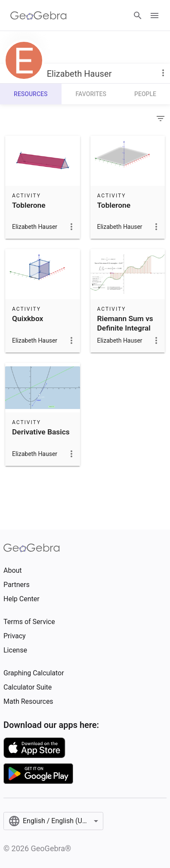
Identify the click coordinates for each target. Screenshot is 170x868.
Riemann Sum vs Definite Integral (125, 323)
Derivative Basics (41, 432)
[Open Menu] (155, 16)
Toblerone (29, 205)
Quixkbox (28, 318)
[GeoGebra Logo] (39, 16)
